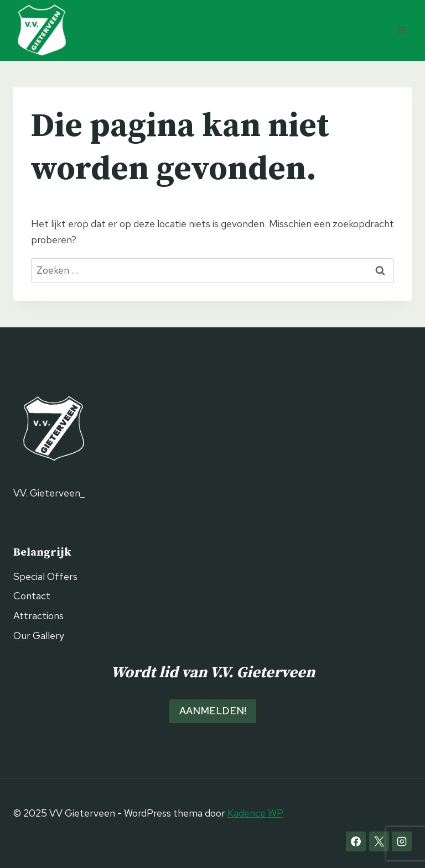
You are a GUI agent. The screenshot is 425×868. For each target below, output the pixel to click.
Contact (32, 596)
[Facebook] (356, 841)
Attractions (38, 616)
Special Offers (45, 576)
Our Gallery (39, 636)
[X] (379, 841)
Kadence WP (255, 813)
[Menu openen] (401, 30)
